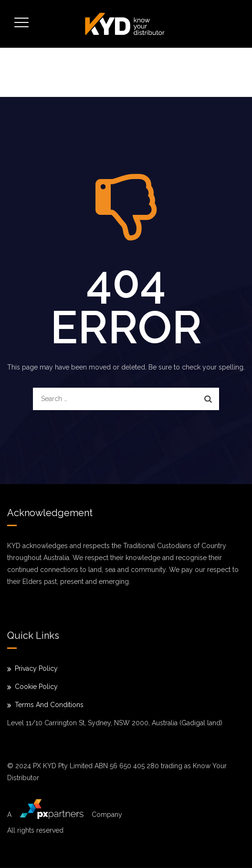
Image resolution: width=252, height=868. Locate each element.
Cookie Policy (36, 687)
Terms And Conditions (49, 705)
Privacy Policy (36, 668)
